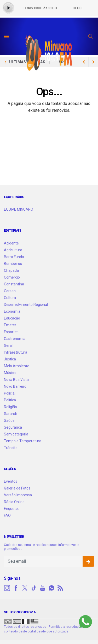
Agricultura (13, 250)
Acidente (11, 243)
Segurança (13, 427)
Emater (10, 325)
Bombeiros (13, 264)
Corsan (10, 291)
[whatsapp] (51, 588)
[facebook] (16, 588)
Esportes (11, 332)
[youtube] (43, 588)
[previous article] (93, 62)
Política (10, 400)
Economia (12, 311)
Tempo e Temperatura (23, 441)
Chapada (11, 270)
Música (10, 373)
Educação (12, 318)
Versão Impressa (18, 495)
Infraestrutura (16, 352)
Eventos (11, 481)
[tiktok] (34, 588)
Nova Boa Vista (16, 380)
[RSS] (60, 588)
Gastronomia (15, 339)
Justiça (10, 359)
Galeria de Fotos (17, 488)
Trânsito (11, 448)
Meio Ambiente (17, 366)
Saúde (9, 421)
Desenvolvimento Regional (26, 305)
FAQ (7, 515)
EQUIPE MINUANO (19, 209)
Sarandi (10, 414)
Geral (8, 345)
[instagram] (7, 588)
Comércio (12, 277)
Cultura (10, 298)
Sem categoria (16, 434)
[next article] (84, 62)
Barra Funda (14, 257)
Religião (10, 407)
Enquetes (12, 509)
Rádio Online (14, 502)
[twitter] (25, 588)
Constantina (14, 284)
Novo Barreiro (15, 386)
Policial (10, 393)
